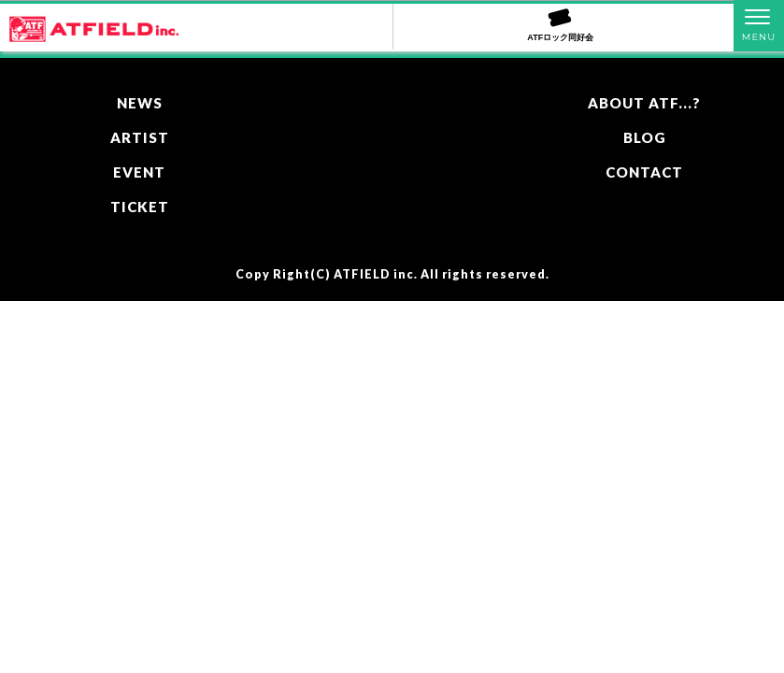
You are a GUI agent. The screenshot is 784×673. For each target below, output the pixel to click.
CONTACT (644, 172)
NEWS (140, 103)
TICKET (140, 207)
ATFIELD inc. (376, 274)
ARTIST (140, 137)
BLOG (645, 137)
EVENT (139, 172)
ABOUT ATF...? (644, 103)
